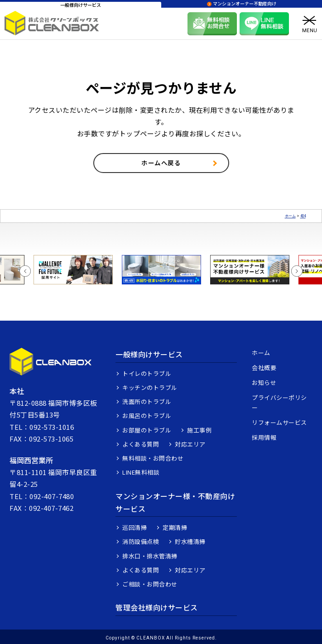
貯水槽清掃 (190, 541)
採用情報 (264, 437)
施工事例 (199, 430)
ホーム (261, 353)
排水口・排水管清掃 (150, 556)
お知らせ (264, 382)
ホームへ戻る (161, 163)
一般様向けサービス (149, 354)
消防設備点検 (141, 541)
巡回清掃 (135, 527)
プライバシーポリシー (279, 403)
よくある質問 (141, 444)
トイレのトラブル (147, 373)
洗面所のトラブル (147, 401)
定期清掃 (175, 527)
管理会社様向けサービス (157, 607)
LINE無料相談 (141, 472)
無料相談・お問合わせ (153, 458)
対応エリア (190, 444)
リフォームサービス (279, 422)
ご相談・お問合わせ (150, 584)
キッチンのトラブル (150, 387)
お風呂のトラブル (147, 416)
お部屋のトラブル (147, 430)
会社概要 (264, 368)
